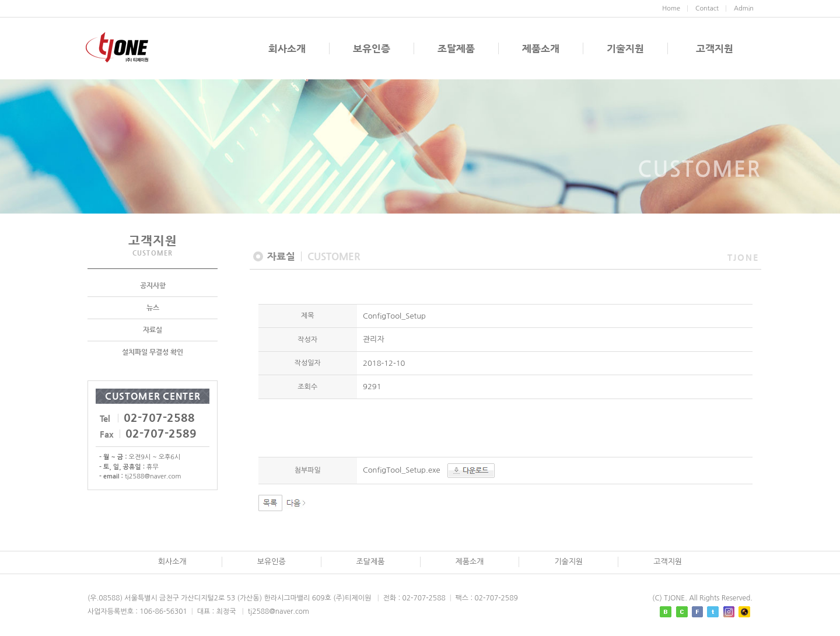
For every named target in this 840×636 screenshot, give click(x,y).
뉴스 (153, 309)
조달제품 (456, 48)
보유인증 (372, 48)
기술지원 (625, 48)
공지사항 (153, 286)
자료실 (153, 331)
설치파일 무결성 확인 (153, 353)
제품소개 (541, 48)
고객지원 (715, 48)
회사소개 (287, 48)
